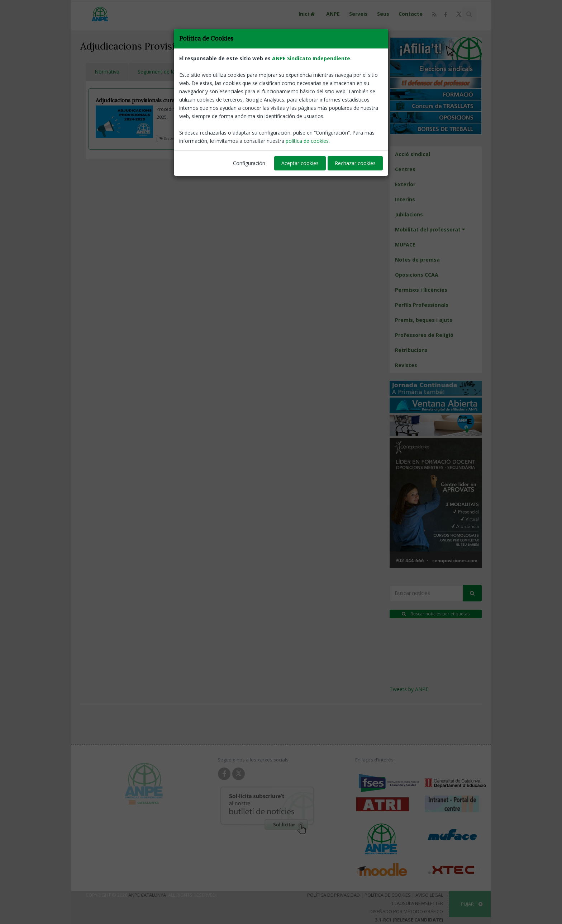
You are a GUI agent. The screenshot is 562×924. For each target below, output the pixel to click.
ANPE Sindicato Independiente (311, 58)
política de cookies (307, 141)
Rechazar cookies (355, 163)
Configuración (249, 163)
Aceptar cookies (300, 163)
